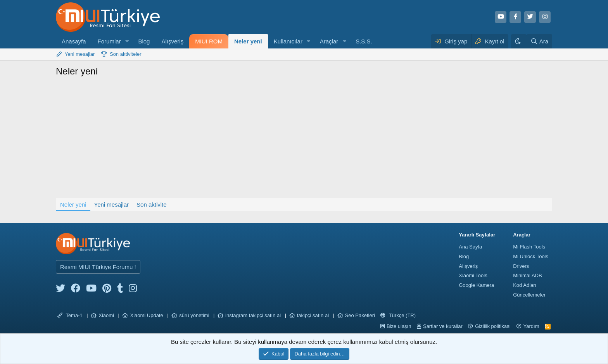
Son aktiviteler (126, 54)
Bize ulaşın (399, 326)
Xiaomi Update (146, 315)
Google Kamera (476, 285)
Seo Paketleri (360, 315)
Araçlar (329, 41)
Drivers (521, 266)
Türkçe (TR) (398, 315)
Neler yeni (248, 41)
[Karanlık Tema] (519, 41)
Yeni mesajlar (80, 54)
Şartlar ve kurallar (443, 326)
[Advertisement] (304, 140)
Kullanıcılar (288, 41)
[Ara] (539, 41)
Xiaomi (106, 315)
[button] (127, 41)
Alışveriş (172, 41)
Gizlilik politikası (493, 326)
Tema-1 (70, 315)
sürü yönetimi (194, 315)
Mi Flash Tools (529, 247)
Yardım (531, 326)
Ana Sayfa (470, 247)
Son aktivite (152, 204)
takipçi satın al (313, 315)
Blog (144, 41)
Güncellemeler (529, 295)
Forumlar (109, 41)
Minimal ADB (527, 275)
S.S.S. (364, 41)
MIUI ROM (209, 41)
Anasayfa (74, 41)
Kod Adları (525, 285)
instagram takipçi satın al (253, 315)
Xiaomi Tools (473, 275)
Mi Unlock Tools (531, 256)
